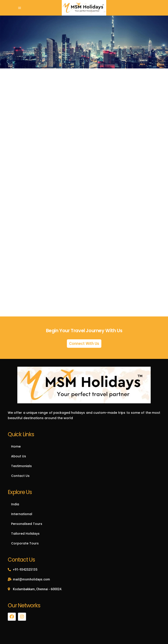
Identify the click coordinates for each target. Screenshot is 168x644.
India (15, 504)
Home (16, 446)
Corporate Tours (25, 543)
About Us (19, 456)
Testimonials (21, 466)
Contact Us (20, 476)
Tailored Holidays (25, 534)
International (22, 514)
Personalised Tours (27, 524)
